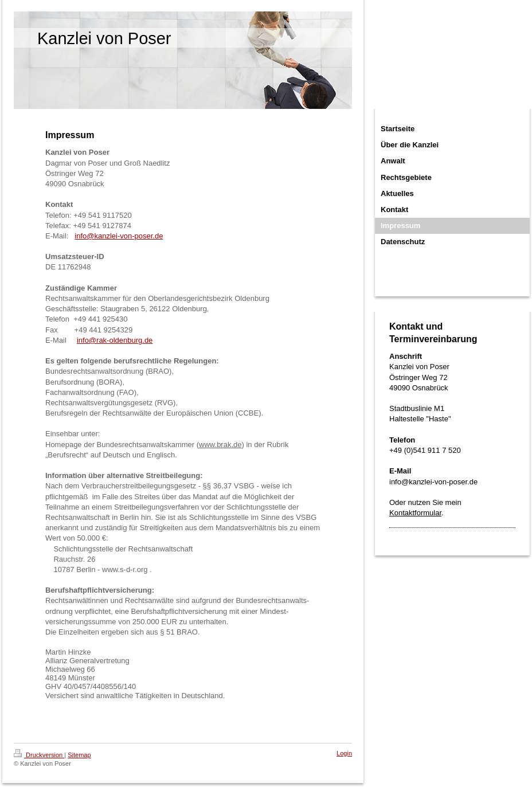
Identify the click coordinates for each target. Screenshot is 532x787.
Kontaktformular (415, 513)
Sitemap (79, 755)
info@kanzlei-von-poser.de (119, 236)
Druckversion (39, 755)
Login (344, 753)
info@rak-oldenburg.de (115, 340)
